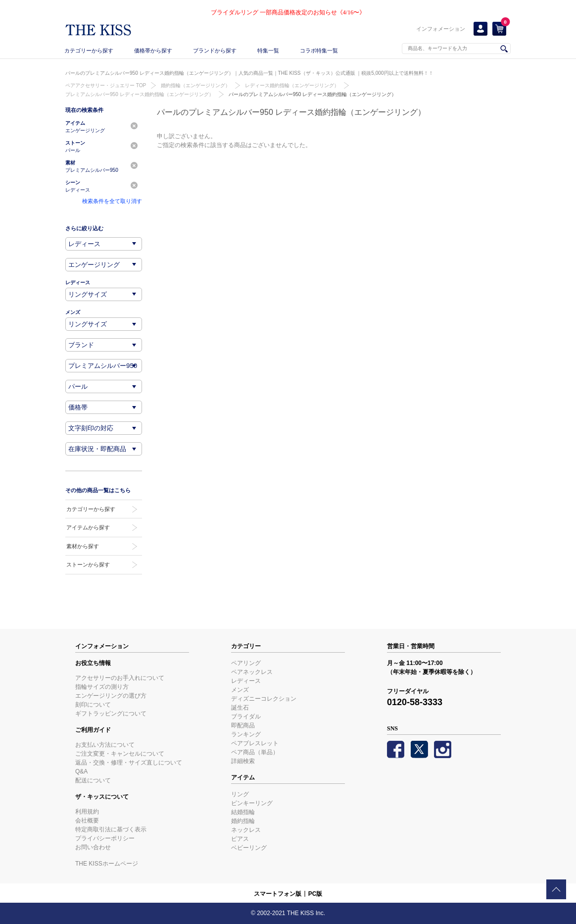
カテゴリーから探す (89, 51)
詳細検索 (243, 761)
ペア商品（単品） (255, 752)
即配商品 (243, 725)
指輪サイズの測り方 (102, 687)
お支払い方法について (105, 745)
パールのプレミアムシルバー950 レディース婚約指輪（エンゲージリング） (313, 94)
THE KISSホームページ (107, 864)
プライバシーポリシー (105, 838)
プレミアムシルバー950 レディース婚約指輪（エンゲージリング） (140, 94)
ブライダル (246, 717)
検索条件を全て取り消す (112, 201)
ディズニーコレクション (264, 699)
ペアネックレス (252, 672)
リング (240, 794)
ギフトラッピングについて (111, 714)
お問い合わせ (93, 847)
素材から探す (83, 546)
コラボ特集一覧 (319, 51)
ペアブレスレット (255, 743)
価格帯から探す (153, 51)
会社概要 (87, 821)
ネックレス (246, 830)
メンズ (240, 690)
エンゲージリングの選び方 (111, 696)
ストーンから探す (88, 565)
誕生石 (240, 708)
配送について (93, 780)
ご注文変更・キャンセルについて (120, 754)
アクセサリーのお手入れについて (120, 678)
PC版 (315, 894)
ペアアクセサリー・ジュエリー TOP (106, 85)
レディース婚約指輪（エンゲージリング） (292, 85)
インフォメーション (441, 29)
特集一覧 (268, 51)
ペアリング (246, 663)
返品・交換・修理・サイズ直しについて (129, 763)
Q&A (81, 771)
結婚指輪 (243, 812)
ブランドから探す (215, 51)
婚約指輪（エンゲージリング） (195, 85)
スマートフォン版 (278, 894)
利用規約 (87, 812)
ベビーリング (249, 848)
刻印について (93, 705)
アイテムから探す (88, 527)
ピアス (240, 839)
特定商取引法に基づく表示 (111, 829)
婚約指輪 (243, 821)
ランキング (246, 734)
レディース (246, 681)
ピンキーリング (252, 803)
